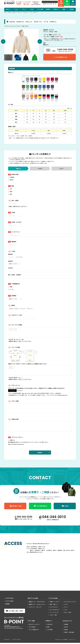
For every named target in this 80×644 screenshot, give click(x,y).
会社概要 (66, 625)
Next (40, 41)
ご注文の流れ (50, 625)
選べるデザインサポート (35, 625)
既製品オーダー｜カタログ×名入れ (37, 603)
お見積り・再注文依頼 (69, 633)
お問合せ (66, 631)
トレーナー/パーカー (55, 613)
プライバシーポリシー (18, 641)
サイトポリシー (7, 641)
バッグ (65, 611)
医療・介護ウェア (54, 605)
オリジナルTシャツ (54, 608)
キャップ (65, 608)
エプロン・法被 (53, 616)
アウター (65, 605)
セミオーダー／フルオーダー (36, 608)
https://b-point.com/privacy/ (16, 444)
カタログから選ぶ (10, 599)
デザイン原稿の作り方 (34, 631)
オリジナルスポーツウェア (70, 603)
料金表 (48, 628)
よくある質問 (50, 631)
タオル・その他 (67, 613)
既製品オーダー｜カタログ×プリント (38, 605)
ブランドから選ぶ (10, 602)
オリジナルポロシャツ (55, 611)
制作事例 (8, 605)
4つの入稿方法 (32, 628)
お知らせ (66, 628)
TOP (5, 12)
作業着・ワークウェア (55, 603)
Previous (3, 41)
